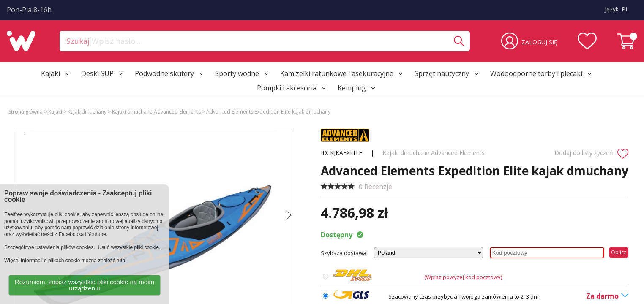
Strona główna (26, 112)
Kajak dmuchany (87, 112)
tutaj (121, 261)
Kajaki (55, 112)
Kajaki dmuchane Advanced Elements (156, 112)
